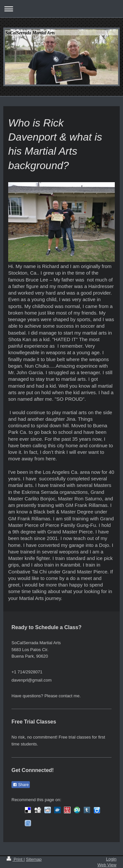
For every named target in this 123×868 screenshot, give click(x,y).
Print (15, 859)
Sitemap (34, 859)
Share (21, 785)
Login (111, 859)
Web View (107, 865)
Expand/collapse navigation (61, 9)
